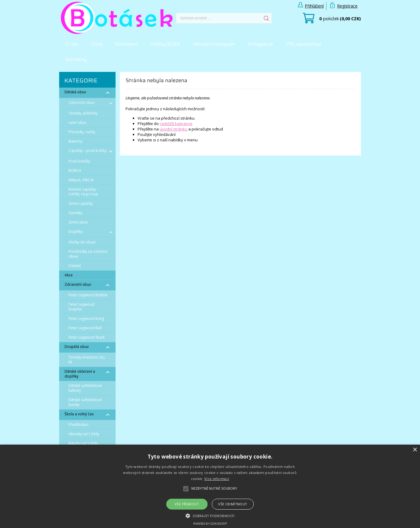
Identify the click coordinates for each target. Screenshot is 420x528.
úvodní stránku (173, 129)
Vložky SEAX (165, 44)
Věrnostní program (214, 44)
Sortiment (126, 44)
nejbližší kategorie (176, 124)
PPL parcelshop (303, 44)
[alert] (210, 486)
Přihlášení (314, 6)
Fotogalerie (260, 44)
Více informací (217, 479)
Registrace (347, 6)
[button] (210, 515)
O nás (72, 44)
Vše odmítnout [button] (233, 504)
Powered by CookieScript (210, 524)
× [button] (415, 450)
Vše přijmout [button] (187, 504)
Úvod (97, 44)
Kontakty (76, 59)
